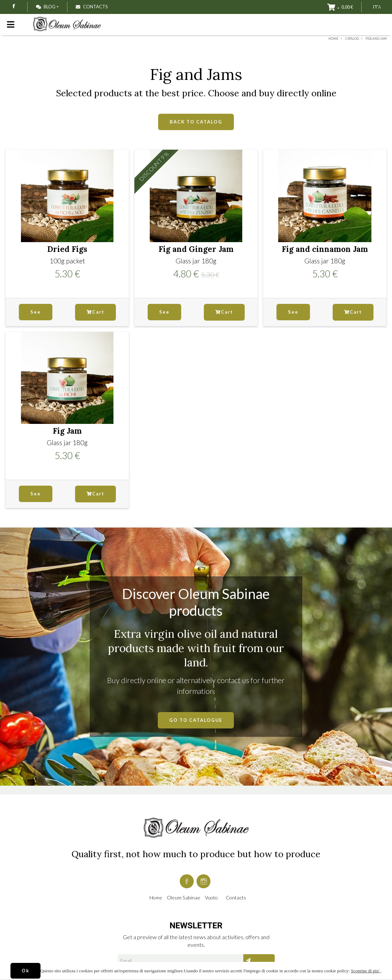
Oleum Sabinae (184, 897)
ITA (377, 7)
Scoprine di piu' (366, 971)
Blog (46, 7)
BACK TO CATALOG (196, 122)
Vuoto (211, 897)
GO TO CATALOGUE (196, 720)
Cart (95, 312)
